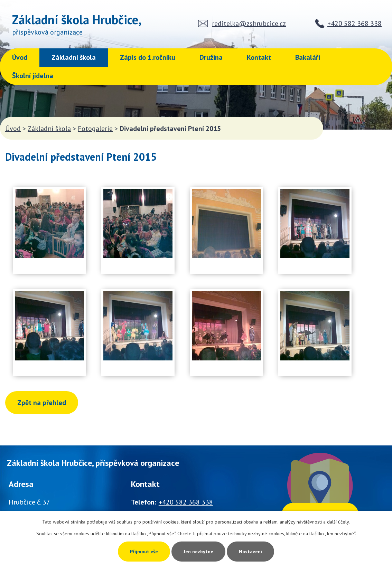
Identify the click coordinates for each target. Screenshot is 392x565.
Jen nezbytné (198, 552)
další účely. (338, 522)
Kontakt (259, 57)
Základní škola (74, 57)
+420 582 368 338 (354, 23)
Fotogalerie (95, 129)
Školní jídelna (33, 76)
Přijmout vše (144, 552)
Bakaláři (308, 57)
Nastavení (250, 552)
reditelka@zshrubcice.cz (249, 23)
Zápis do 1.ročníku (148, 57)
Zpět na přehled (42, 403)
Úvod (20, 57)
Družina (211, 57)
